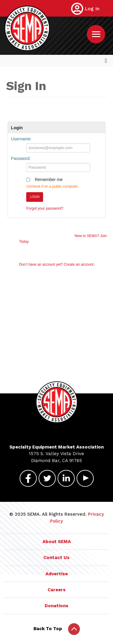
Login (35, 197)
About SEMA (57, 542)
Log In (92, 9)
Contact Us (56, 558)
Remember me (49, 180)
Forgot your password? (45, 208)
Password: (21, 158)
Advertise (57, 574)
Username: (21, 139)
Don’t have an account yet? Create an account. (57, 264)
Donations (56, 606)
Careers (57, 590)
